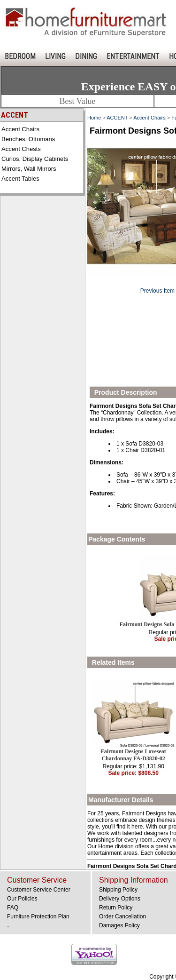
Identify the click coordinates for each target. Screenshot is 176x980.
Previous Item (157, 291)
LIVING (55, 56)
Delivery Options (120, 899)
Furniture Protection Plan (38, 916)
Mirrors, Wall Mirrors (29, 169)
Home (94, 118)
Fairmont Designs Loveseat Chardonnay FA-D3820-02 (133, 755)
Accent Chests (21, 149)
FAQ (13, 908)
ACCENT (117, 118)
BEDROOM (20, 56)
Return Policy (116, 908)
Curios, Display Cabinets (35, 159)
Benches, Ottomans (28, 139)
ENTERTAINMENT (133, 56)
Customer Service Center (39, 890)
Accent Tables (20, 179)
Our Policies (22, 899)
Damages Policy (119, 925)
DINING (86, 56)
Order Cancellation (122, 916)
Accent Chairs (20, 129)
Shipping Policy (118, 890)
